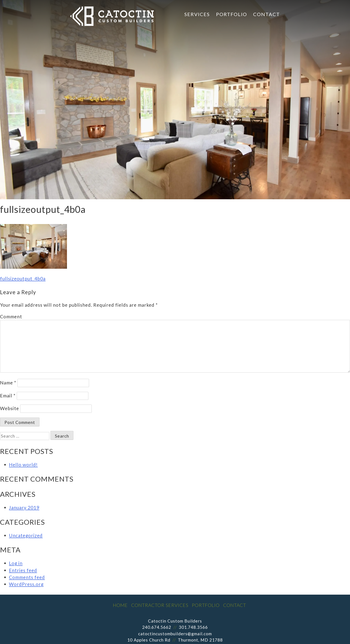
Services (197, 14)
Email (8, 395)
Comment (11, 316)
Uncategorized (26, 535)
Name (8, 383)
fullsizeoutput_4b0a (23, 278)
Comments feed (27, 577)
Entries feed (23, 570)
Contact (267, 14)
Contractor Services (160, 605)
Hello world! (23, 465)
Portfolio (232, 14)
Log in (16, 563)
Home (120, 605)
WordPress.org (26, 584)
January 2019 (24, 507)
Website (9, 408)
